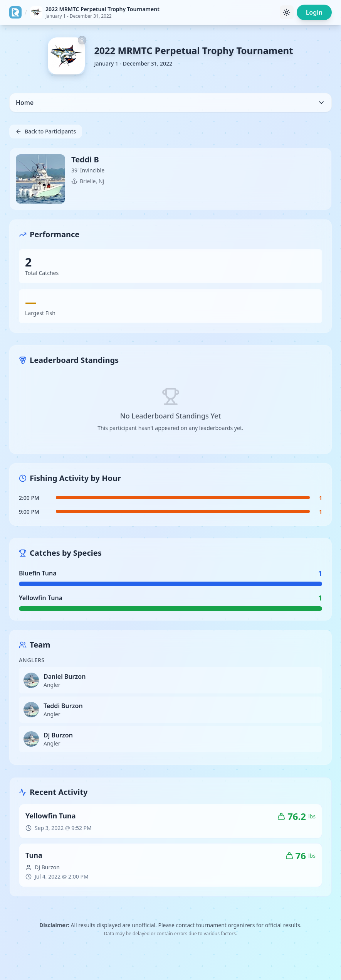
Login (314, 12)
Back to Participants (46, 131)
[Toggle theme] (287, 12)
